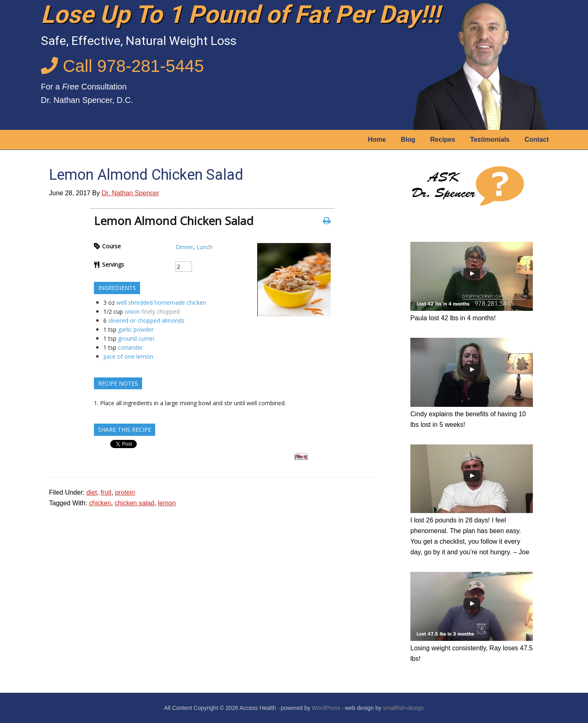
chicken (100, 503)
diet (92, 492)
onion (132, 311)
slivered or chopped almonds (146, 320)
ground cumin (136, 338)
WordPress (326, 708)
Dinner (184, 247)
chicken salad (135, 503)
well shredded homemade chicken (161, 302)
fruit (106, 492)
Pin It (301, 457)
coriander (130, 347)
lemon (167, 503)
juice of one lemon (128, 356)
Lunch (204, 247)
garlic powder (136, 329)
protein (125, 492)
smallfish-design (403, 708)
